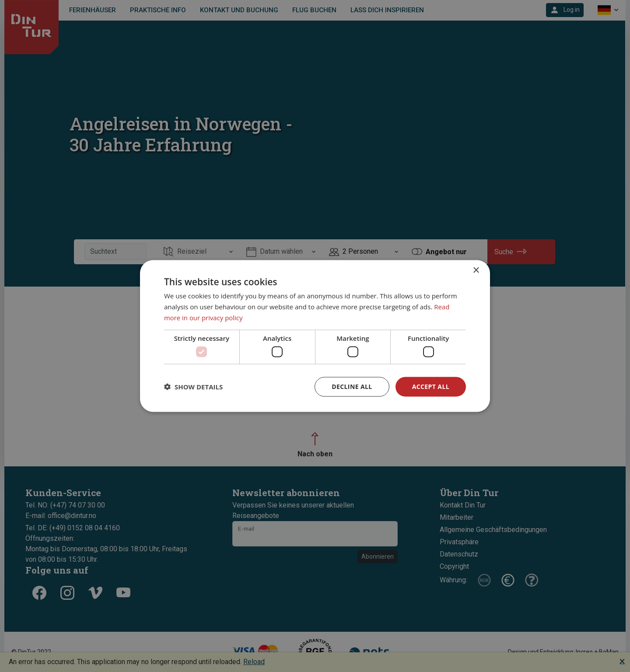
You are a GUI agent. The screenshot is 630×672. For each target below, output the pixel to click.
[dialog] (315, 336)
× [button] (476, 271)
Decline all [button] (352, 387)
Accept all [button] (431, 387)
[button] (193, 387)
